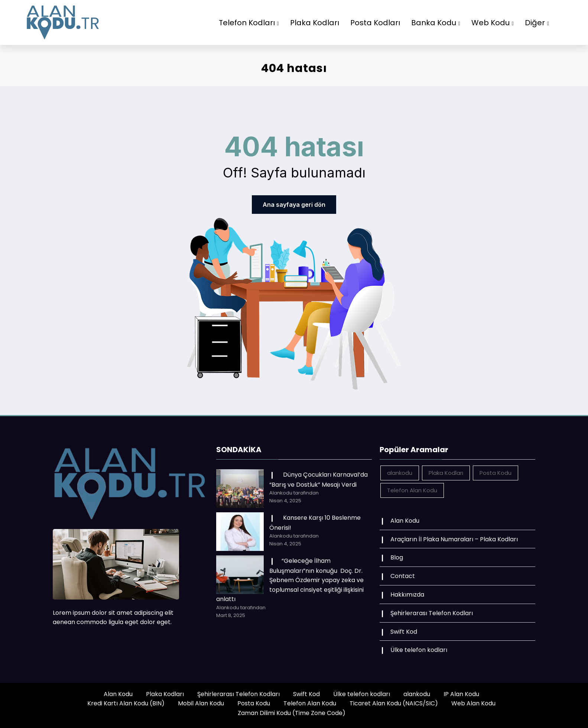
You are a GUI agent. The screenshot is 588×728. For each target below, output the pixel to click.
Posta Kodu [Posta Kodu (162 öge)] (496, 473)
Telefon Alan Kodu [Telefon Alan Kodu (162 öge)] (412, 490)
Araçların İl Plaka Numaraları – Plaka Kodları (454, 539)
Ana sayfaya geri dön (294, 205)
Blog (397, 557)
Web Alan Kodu (473, 703)
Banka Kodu (436, 23)
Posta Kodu (254, 703)
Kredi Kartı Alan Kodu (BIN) (126, 703)
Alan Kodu (405, 521)
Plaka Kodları (315, 23)
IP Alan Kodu (461, 694)
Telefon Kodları (249, 23)
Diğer (537, 23)
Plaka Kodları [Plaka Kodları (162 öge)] (446, 473)
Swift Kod (404, 632)
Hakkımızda (407, 595)
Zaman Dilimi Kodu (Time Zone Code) (292, 713)
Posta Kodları (375, 23)
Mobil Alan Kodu (201, 703)
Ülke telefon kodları (419, 650)
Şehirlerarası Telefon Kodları (432, 613)
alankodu (417, 694)
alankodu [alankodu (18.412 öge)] (400, 473)
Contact (403, 576)
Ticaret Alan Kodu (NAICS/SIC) (394, 703)
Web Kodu (493, 23)
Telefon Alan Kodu (310, 703)
